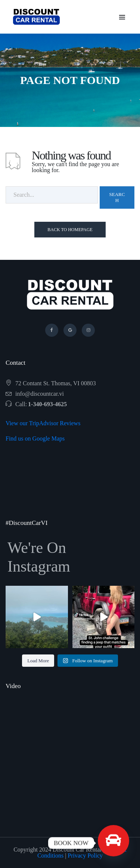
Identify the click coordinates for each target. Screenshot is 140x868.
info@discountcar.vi (40, 394)
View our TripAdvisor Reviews (43, 423)
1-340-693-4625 (47, 404)
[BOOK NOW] (113, 843)
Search (117, 197)
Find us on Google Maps (35, 438)
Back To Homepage (70, 230)
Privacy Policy (85, 855)
